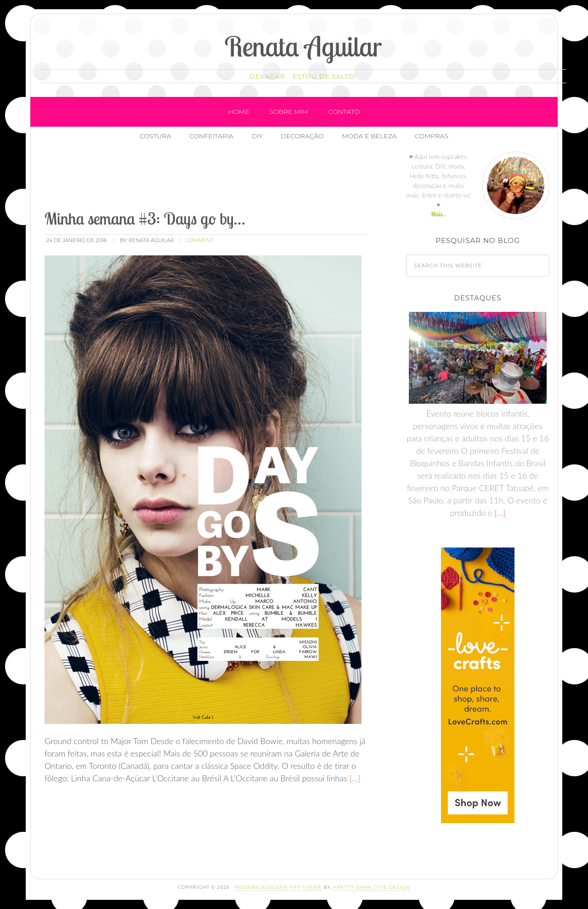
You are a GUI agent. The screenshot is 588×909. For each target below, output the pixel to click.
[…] (354, 778)
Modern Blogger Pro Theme (278, 887)
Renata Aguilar (303, 46)
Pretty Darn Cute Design (372, 887)
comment (199, 240)
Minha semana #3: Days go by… (145, 218)
